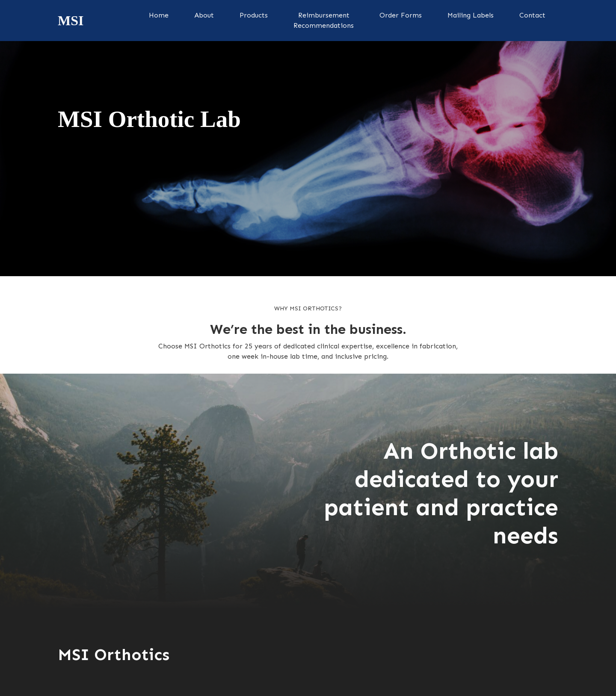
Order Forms (401, 15)
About (204, 15)
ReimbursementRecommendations (324, 20)
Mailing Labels (471, 15)
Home (159, 15)
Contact (532, 15)
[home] (71, 21)
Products (254, 15)
